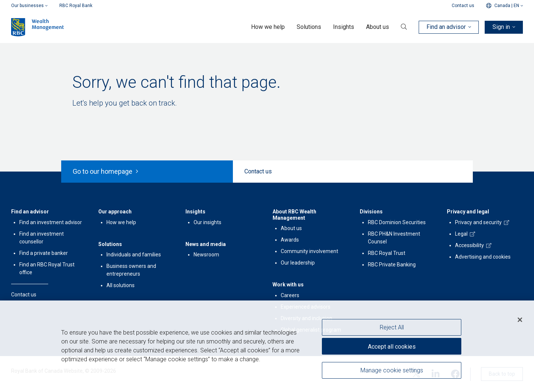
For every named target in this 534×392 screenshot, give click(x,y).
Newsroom (206, 255)
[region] (267, 347)
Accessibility (469, 245)
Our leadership (298, 263)
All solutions (121, 285)
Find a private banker (44, 253)
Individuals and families (134, 255)
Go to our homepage (106, 171)
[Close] (520, 320)
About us (291, 228)
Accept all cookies (392, 347)
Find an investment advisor (51, 222)
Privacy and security (478, 222)
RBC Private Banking (392, 265)
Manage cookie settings (392, 371)
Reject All (392, 328)
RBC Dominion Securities (397, 222)
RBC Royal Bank (76, 6)
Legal (461, 234)
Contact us (463, 6)
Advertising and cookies (483, 257)
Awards (290, 240)
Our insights (207, 222)
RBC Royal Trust (387, 253)
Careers (290, 295)
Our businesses (29, 6)
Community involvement (309, 251)
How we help (121, 222)
